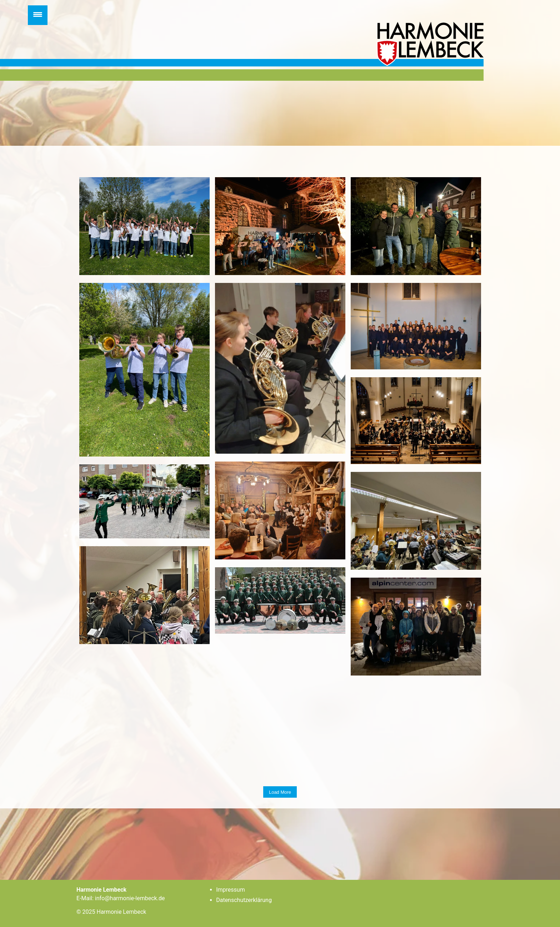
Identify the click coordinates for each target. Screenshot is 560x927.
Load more (280, 792)
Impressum (231, 890)
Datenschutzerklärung (244, 900)
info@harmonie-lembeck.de (130, 898)
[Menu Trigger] (38, 15)
